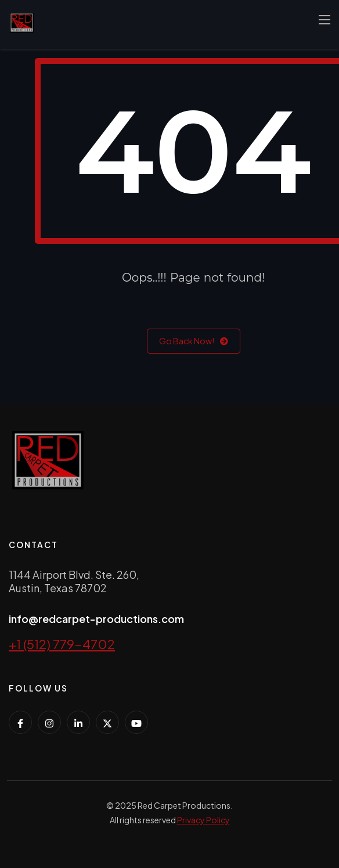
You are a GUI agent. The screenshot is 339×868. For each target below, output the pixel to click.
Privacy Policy (203, 820)
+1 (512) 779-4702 (62, 644)
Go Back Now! (194, 341)
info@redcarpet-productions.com (96, 619)
